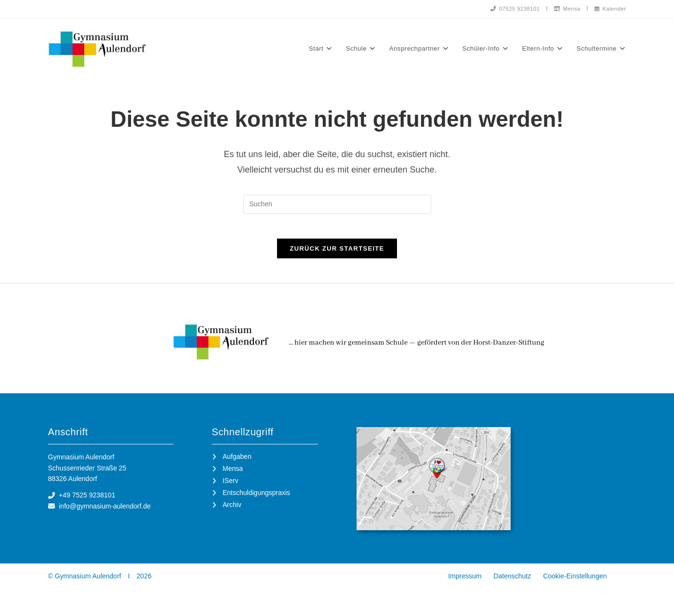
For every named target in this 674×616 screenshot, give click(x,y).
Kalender (609, 9)
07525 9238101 (508, 9)
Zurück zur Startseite (337, 255)
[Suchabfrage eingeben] (337, 206)
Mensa (563, 9)
